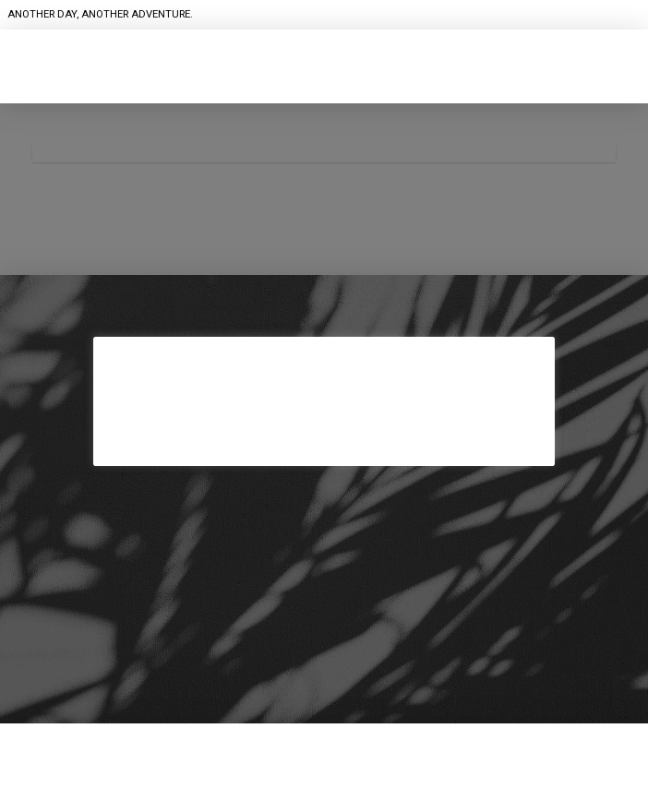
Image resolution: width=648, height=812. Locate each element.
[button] (324, 83)
